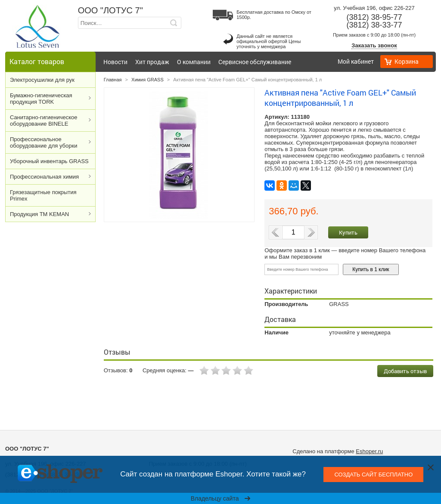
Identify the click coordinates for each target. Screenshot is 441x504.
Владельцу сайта (221, 498)
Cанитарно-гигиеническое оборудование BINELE (44, 121)
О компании (194, 62)
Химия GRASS (148, 80)
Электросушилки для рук (42, 80)
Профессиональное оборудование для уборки (43, 142)
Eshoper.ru (369, 451)
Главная (113, 80)
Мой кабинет (356, 61)
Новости (115, 62)
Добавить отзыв (405, 371)
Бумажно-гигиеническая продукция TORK (41, 99)
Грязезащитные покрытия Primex (43, 195)
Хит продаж (152, 62)
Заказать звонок (374, 45)
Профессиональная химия (44, 177)
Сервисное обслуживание (255, 62)
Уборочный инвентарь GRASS (49, 161)
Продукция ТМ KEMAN (39, 214)
